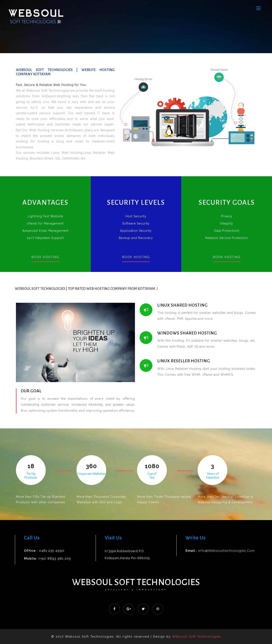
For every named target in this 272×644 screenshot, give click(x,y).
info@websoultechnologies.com (227, 551)
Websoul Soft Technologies (136, 582)
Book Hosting (45, 257)
